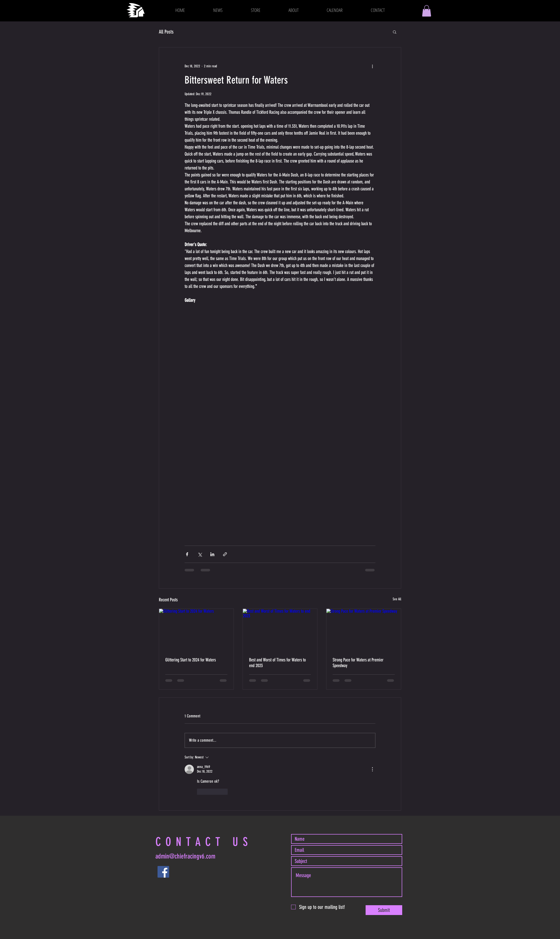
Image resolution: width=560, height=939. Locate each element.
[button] (427, 11)
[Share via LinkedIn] (212, 554)
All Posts (166, 32)
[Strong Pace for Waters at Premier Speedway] (364, 630)
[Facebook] (163, 872)
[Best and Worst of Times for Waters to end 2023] (280, 630)
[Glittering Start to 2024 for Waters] (196, 630)
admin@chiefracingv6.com (185, 856)
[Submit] (384, 910)
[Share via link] (225, 554)
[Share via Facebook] (187, 554)
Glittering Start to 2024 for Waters (191, 660)
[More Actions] (372, 769)
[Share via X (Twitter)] (200, 554)
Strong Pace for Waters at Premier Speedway (358, 663)
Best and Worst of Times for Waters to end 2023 (277, 663)
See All (397, 599)
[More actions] (372, 66)
